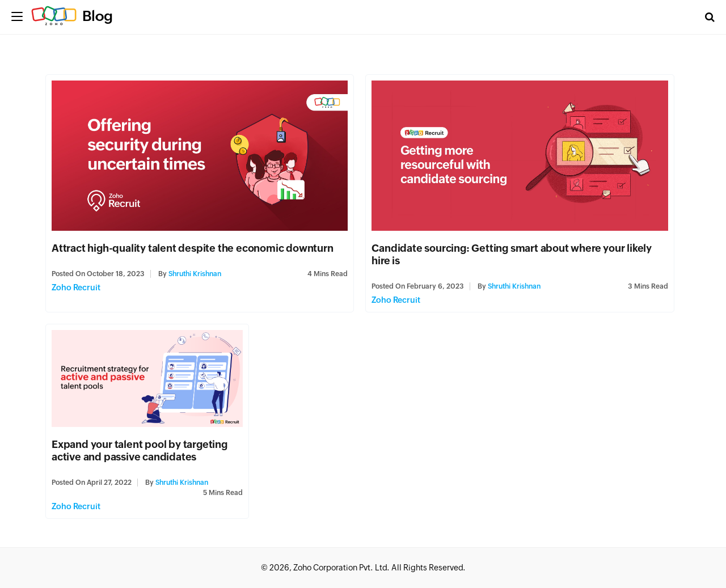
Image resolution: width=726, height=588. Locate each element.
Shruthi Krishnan (195, 274)
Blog (98, 16)
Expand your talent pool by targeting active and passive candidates (140, 450)
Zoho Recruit (76, 287)
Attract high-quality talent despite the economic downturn (193, 248)
